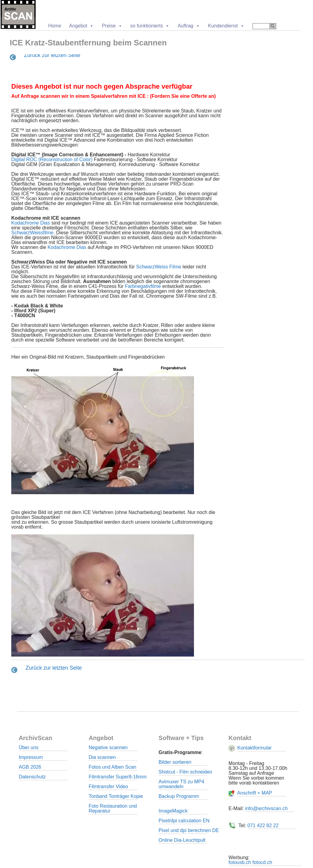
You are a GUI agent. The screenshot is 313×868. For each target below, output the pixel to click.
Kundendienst (226, 26)
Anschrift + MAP (255, 793)
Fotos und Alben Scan (113, 767)
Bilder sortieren (175, 762)
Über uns (28, 748)
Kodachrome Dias (31, 223)
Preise (112, 26)
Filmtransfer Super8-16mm (118, 777)
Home (55, 26)
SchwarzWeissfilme (32, 233)
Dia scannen (102, 757)
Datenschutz (32, 777)
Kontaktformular (254, 748)
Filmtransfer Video (108, 787)
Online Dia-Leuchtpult (182, 840)
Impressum (31, 757)
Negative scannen (108, 748)
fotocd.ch (262, 862)
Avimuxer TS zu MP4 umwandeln (181, 784)
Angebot (82, 26)
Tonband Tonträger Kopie (116, 796)
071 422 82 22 (263, 825)
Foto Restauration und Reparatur (113, 808)
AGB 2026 (30, 767)
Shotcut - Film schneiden (185, 772)
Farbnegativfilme (143, 286)
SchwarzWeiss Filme (159, 267)
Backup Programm (179, 796)
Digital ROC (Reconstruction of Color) (53, 159)
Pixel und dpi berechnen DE (189, 830)
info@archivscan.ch (266, 808)
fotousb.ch (240, 862)
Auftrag (189, 26)
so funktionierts (150, 26)
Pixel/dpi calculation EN (184, 821)
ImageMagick (173, 811)
